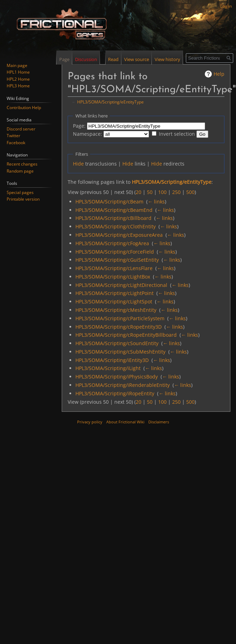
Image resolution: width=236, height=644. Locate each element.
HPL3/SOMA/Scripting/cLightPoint (114, 293)
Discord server (21, 129)
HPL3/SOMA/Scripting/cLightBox (113, 277)
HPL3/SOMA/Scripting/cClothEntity (116, 226)
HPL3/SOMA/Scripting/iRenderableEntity (123, 385)
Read (113, 59)
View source (136, 59)
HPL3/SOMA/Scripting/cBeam (109, 202)
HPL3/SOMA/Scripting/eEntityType (110, 102)
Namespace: (87, 134)
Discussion (86, 59)
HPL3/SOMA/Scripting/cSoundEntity (117, 343)
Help (219, 74)
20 (139, 192)
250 (176, 192)
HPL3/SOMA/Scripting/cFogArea (112, 243)
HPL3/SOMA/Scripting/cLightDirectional (121, 285)
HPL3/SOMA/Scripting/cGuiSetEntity (117, 260)
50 (150, 192)
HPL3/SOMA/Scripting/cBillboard (113, 218)
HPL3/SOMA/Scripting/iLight (108, 368)
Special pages (20, 192)
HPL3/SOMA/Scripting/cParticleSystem (120, 318)
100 (162, 192)
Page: (79, 126)
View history (167, 59)
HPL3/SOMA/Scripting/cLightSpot (114, 301)
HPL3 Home (18, 86)
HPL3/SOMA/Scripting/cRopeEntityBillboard (126, 335)
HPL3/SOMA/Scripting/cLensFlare (114, 268)
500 (190, 192)
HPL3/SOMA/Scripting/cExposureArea (119, 235)
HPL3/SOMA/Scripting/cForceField (115, 252)
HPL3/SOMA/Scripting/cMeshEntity (116, 310)
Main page (17, 65)
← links (156, 202)
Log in (226, 6)
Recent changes (22, 164)
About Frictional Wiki (125, 422)
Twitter (14, 136)
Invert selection (177, 134)
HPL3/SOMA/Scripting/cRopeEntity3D (119, 327)
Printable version (23, 199)
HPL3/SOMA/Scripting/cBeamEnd (114, 210)
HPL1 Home (18, 72)
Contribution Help (24, 108)
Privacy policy (90, 422)
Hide (78, 164)
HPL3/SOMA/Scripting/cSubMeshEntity (120, 352)
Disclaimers (159, 422)
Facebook (16, 143)
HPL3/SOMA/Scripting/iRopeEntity (115, 393)
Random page (20, 171)
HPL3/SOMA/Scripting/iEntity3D (112, 360)
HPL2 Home (18, 79)
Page (64, 59)
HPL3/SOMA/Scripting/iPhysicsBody (117, 377)
